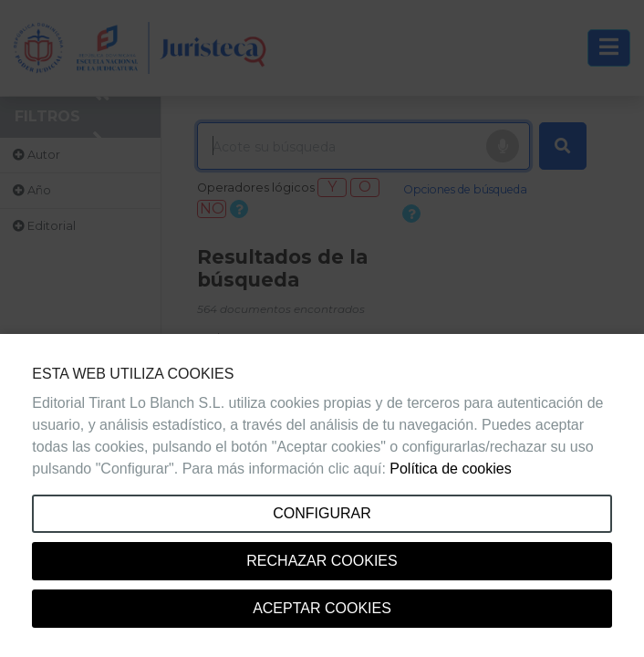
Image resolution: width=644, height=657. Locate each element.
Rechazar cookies (322, 561)
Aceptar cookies (322, 608)
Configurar (322, 513)
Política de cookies (450, 469)
